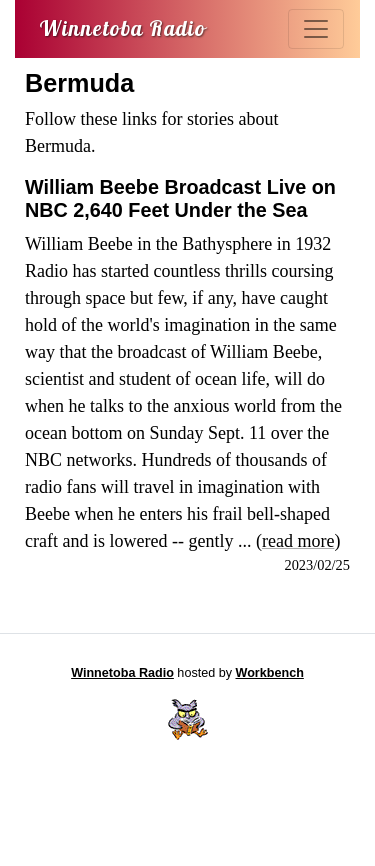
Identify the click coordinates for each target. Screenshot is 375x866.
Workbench (270, 673)
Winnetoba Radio (122, 673)
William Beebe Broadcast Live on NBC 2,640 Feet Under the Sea (180, 199)
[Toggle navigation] (316, 29)
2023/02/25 (317, 565)
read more (298, 541)
